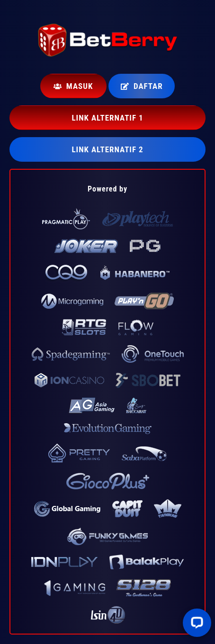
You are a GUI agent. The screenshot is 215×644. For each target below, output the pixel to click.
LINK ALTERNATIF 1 (107, 118)
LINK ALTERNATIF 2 (107, 149)
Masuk (73, 86)
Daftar (142, 86)
